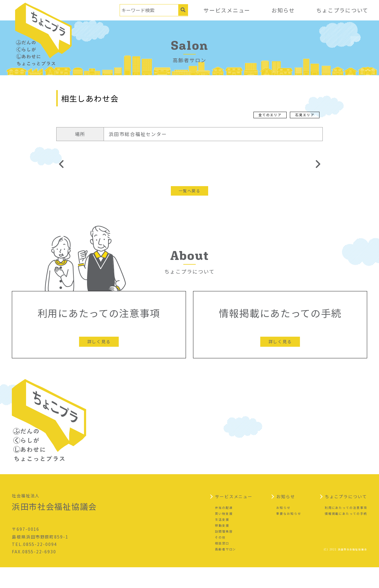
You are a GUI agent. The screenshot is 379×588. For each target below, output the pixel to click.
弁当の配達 (224, 528)
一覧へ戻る (189, 191)
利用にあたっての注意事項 (346, 528)
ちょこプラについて (342, 10)
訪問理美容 (224, 552)
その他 (220, 558)
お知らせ (282, 10)
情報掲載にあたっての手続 (346, 534)
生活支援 (222, 540)
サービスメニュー (226, 10)
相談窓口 (222, 564)
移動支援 (222, 546)
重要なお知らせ (289, 534)
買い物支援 (224, 534)
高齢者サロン (226, 570)
